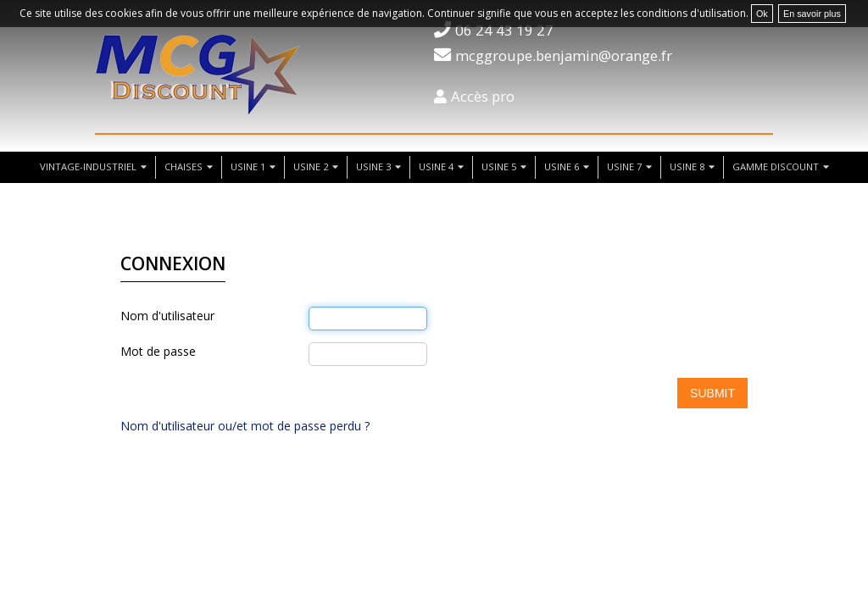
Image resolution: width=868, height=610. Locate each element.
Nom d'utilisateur (167, 316)
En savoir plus (812, 14)
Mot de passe (158, 351)
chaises (184, 166)
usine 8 (687, 166)
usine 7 (624, 166)
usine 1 (248, 166)
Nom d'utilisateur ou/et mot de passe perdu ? (245, 426)
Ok (762, 14)
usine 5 (499, 166)
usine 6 (562, 166)
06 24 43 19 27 (504, 30)
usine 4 (436, 166)
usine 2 (311, 166)
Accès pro (483, 96)
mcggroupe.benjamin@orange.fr (564, 55)
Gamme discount (776, 166)
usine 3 (373, 166)
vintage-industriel (88, 166)
